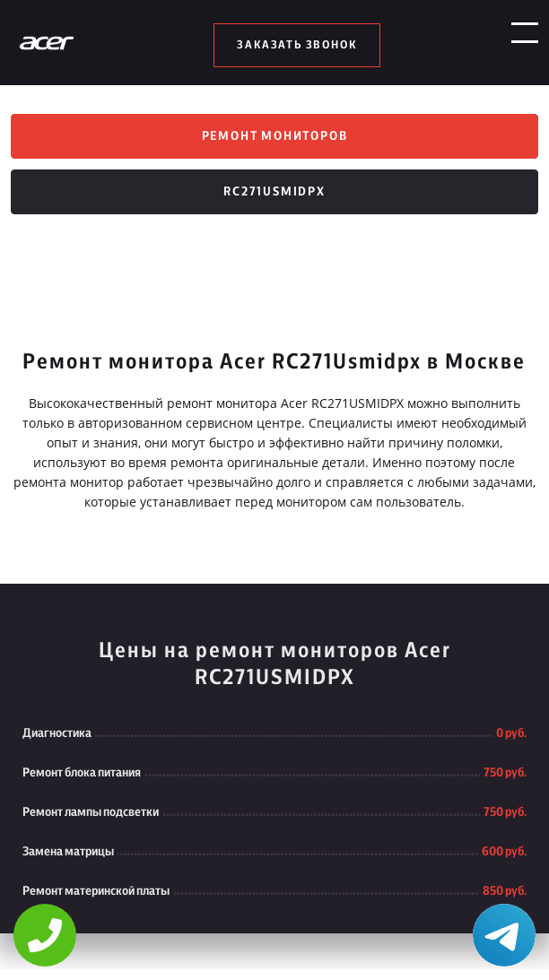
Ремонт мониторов (275, 140)
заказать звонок (296, 45)
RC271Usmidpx (274, 203)
